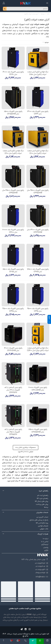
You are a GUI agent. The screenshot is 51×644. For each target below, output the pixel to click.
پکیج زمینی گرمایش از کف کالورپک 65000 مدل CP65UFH (13, 432)
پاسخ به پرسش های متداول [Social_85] (39, 520)
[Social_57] (21, 629)
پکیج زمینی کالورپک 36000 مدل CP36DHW (38, 231)
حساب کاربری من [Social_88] (42, 517)
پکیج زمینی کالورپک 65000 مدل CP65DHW (38, 192)
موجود (46, 42)
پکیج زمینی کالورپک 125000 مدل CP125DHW (38, 431)
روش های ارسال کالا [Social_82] (41, 501)
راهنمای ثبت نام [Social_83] (43, 495)
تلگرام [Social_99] (46, 550)
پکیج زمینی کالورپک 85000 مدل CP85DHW (13, 113)
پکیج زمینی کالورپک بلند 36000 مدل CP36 (38, 113)
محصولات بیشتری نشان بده (26, 447)
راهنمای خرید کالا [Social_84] (42, 498)
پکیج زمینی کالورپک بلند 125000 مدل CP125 (38, 271)
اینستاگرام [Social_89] (45, 545)
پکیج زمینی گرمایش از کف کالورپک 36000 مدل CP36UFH (13, 390)
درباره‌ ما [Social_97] (45, 539)
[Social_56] (30, 629)
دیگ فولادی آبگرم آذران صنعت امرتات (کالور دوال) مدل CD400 (38, 349)
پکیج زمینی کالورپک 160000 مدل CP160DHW (13, 349)
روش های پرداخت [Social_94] (42, 504)
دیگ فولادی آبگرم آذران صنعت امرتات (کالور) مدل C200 (38, 152)
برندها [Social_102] (46, 507)
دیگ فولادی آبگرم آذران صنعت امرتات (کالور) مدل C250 (38, 73)
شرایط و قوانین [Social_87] (43, 526)
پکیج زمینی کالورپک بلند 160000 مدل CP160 (13, 73)
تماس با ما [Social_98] (45, 542)
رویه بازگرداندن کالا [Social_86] (42, 523)
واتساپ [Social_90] (46, 548)
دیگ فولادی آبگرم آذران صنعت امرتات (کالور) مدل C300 (13, 152)
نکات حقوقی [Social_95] (44, 529)
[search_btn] (5, 9)
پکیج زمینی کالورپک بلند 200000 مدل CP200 (13, 231)
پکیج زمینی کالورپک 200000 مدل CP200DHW (38, 389)
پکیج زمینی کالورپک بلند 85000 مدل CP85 (13, 271)
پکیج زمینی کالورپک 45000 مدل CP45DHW (13, 192)
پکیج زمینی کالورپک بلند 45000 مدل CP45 (13, 310)
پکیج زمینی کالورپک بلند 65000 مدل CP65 (38, 310)
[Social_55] (25, 629)
